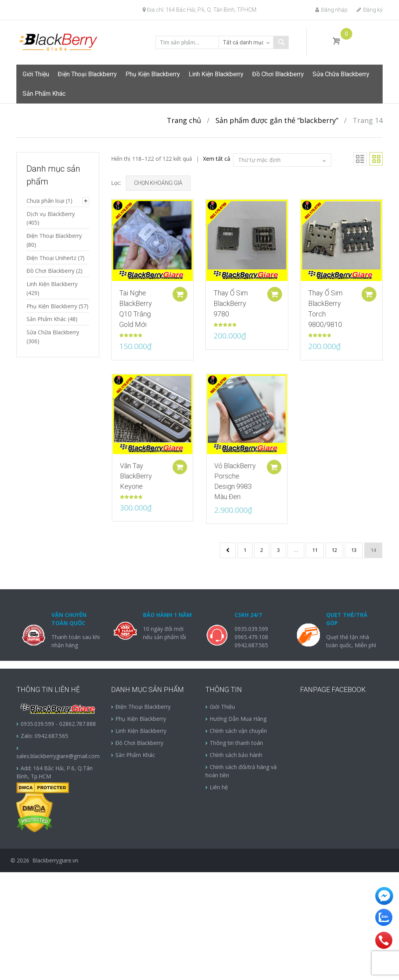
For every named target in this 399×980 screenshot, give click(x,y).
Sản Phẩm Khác (44, 94)
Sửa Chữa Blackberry (341, 74)
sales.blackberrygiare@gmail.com (58, 756)
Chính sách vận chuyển (238, 731)
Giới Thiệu (36, 74)
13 (354, 550)
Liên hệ (219, 787)
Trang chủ (184, 120)
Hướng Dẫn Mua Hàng (238, 719)
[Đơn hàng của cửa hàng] (282, 160)
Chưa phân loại (45, 201)
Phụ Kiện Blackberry (153, 74)
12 (334, 550)
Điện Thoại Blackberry (87, 74)
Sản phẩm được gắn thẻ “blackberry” (277, 120)
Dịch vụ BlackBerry (51, 214)
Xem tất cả (217, 159)
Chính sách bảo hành (236, 755)
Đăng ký (370, 10)
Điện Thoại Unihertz (51, 258)
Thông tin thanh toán (236, 743)
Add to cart (182, 294)
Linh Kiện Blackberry (216, 74)
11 (315, 550)
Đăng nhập (331, 10)
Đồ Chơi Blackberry (278, 74)
